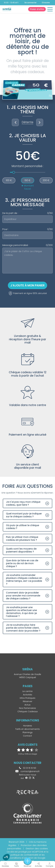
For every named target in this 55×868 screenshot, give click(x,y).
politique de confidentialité (24, 855)
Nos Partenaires (27, 708)
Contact (27, 736)
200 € (46, 180)
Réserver (28, 701)
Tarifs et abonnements (27, 729)
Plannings (28, 732)
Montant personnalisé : (28, 166)
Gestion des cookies (37, 849)
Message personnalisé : (27, 245)
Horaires (28, 726)
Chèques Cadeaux (28, 711)
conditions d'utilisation (22, 858)
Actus (27, 705)
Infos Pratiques (28, 698)
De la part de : (27, 213)
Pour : (27, 229)
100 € (9, 180)
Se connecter (31, 3)
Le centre (27, 691)
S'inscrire (46, 3)
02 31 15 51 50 (28, 768)
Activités (28, 695)
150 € (27, 180)
